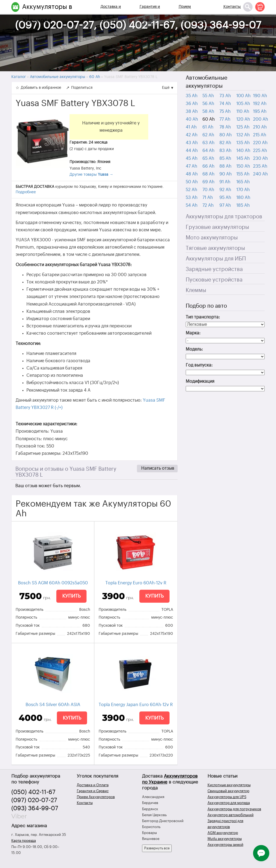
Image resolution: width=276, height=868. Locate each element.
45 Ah (192, 158)
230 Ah (261, 158)
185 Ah (243, 205)
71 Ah (208, 198)
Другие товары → (91, 175)
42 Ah (192, 135)
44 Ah (192, 151)
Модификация (200, 381)
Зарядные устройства (214, 269)
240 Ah (261, 174)
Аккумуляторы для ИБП (216, 259)
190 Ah (260, 96)
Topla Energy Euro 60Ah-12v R (136, 583)
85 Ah (225, 158)
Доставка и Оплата (111, 13)
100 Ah (244, 96)
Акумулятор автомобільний (231, 815)
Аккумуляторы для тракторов (224, 217)
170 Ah (243, 190)
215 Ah (260, 135)
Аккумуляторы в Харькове (47, 13)
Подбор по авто (206, 306)
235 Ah (260, 166)
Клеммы (196, 290)
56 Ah (208, 104)
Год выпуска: (199, 365)
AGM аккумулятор (223, 833)
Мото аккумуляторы (212, 238)
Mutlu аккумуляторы (225, 839)
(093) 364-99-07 (35, 808)
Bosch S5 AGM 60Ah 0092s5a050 (53, 583)
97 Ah (225, 205)
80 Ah (226, 135)
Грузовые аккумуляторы (217, 227)
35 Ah (192, 96)
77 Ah (225, 119)
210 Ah (260, 127)
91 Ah (225, 182)
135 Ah (243, 143)
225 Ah (260, 151)
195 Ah (260, 111)
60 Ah (209, 119)
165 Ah (243, 182)
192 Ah (260, 104)
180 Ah (243, 198)
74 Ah (225, 104)
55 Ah (208, 96)
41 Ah (191, 127)
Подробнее (26, 192)
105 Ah (243, 104)
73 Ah (225, 96)
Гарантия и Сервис (150, 13)
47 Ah (192, 166)
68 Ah (208, 174)
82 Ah (225, 143)
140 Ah (243, 151)
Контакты (232, 7)
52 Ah (192, 190)
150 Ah (243, 166)
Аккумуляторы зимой (225, 845)
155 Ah (243, 174)
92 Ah (225, 190)
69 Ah (208, 182)
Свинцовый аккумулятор (228, 791)
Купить (71, 596)
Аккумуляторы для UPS (227, 797)
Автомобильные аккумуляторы (206, 82)
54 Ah (192, 205)
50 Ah (192, 182)
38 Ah (192, 111)
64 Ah (208, 151)
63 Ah (208, 143)
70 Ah (208, 190)
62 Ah (208, 135)
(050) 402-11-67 (33, 792)
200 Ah (261, 119)
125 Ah (243, 127)
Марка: (193, 333)
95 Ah (225, 198)
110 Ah (243, 111)
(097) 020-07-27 (34, 800)
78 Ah (225, 127)
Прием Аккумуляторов (192, 13)
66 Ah (208, 166)
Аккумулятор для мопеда (229, 803)
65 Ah (208, 158)
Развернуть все (157, 848)
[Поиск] (248, 7)
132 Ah (243, 135)
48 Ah (192, 174)
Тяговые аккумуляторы (215, 248)
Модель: (194, 349)
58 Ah (208, 111)
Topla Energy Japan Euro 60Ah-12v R (136, 705)
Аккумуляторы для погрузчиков (234, 809)
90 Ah (226, 174)
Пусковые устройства (214, 280)
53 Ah (192, 198)
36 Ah (192, 104)
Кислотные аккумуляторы (229, 785)
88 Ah (225, 166)
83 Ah (225, 151)
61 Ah (208, 127)
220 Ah (260, 143)
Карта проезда (24, 841)
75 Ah (225, 111)
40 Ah (192, 119)
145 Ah (243, 158)
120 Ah (243, 119)
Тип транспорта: (203, 317)
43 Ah (192, 143)
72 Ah (208, 205)
